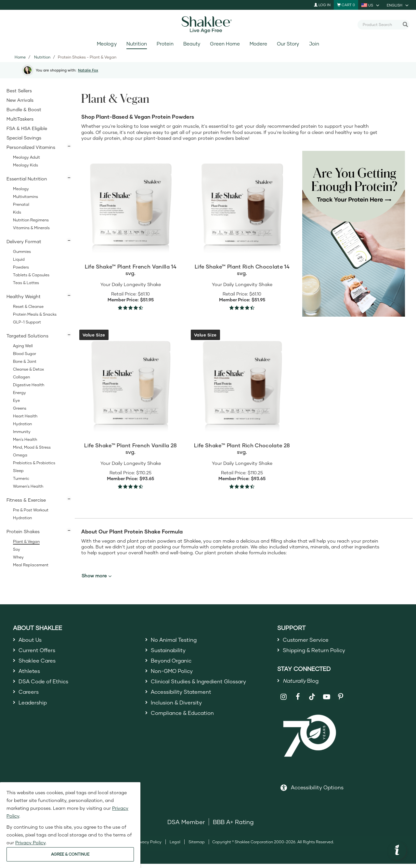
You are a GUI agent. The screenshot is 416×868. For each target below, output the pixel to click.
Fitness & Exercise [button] (26, 500)
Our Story (288, 44)
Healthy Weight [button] (24, 296)
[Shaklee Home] (208, 25)
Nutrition (137, 44)
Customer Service (308, 640)
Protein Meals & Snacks (35, 314)
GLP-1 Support (27, 322)
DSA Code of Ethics (46, 688)
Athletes (30, 676)
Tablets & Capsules (31, 275)
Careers (30, 699)
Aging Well (23, 346)
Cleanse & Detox (28, 369)
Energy (19, 393)
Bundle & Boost (24, 109)
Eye (16, 400)
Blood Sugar (25, 354)
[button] (397, 851)
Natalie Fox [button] (88, 70)
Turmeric (21, 478)
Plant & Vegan (26, 541)
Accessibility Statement (184, 699)
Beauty (192, 44)
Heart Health (25, 416)
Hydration (22, 424)
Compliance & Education (186, 723)
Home (20, 57)
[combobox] (381, 24)
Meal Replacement (31, 565)
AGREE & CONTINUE (70, 854)
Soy (17, 549)
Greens (20, 408)
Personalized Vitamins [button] (31, 147)
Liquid (19, 259)
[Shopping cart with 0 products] (346, 5)
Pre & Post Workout (31, 510)
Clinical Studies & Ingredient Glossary (203, 688)
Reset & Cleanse (28, 306)
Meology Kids (26, 165)
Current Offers (39, 652)
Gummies (22, 251)
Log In (322, 5)
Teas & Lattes (26, 283)
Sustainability (170, 652)
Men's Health (25, 439)
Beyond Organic (174, 664)
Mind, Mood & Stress (32, 447)
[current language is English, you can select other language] (398, 5)
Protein (165, 44)
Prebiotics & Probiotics (34, 463)
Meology (107, 44)
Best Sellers (19, 91)
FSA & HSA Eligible (27, 128)
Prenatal (21, 204)
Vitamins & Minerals (31, 228)
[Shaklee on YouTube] (326, 701)
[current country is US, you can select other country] (371, 5)
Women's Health (28, 486)
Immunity (22, 432)
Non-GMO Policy (174, 676)
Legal (175, 846)
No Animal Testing (176, 640)
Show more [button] (97, 576)
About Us (32, 640)
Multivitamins (26, 197)
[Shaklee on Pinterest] (341, 701)
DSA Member (186, 826)
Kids (17, 212)
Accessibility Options (317, 791)
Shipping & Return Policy (318, 652)
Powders (21, 267)
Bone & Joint (25, 361)
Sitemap (197, 846)
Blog (303, 684)
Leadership (34, 711)
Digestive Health (29, 385)
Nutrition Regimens (31, 220)
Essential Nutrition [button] (27, 179)
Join (314, 44)
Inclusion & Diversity (179, 711)
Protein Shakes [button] (23, 531)
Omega (20, 455)
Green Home (225, 44)
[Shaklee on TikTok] (312, 697)
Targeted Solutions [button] (27, 336)
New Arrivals (20, 100)
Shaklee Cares (39, 664)
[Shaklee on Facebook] (298, 701)
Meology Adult (26, 157)
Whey (18, 557)
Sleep (18, 471)
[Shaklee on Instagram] (284, 701)
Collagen (21, 377)
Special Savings (24, 138)
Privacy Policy (148, 846)
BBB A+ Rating (233, 826)
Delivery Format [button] (24, 241)
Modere (258, 44)
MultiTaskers (20, 119)
